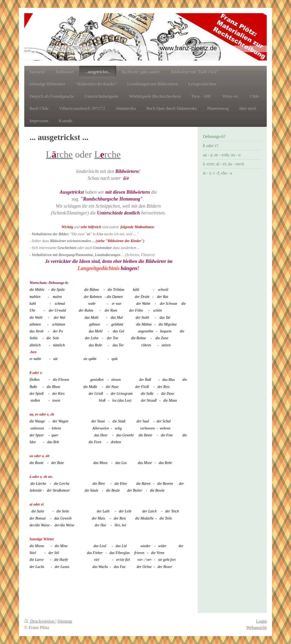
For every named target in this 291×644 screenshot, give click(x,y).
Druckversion (40, 621)
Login (261, 621)
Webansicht (256, 628)
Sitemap (65, 621)
